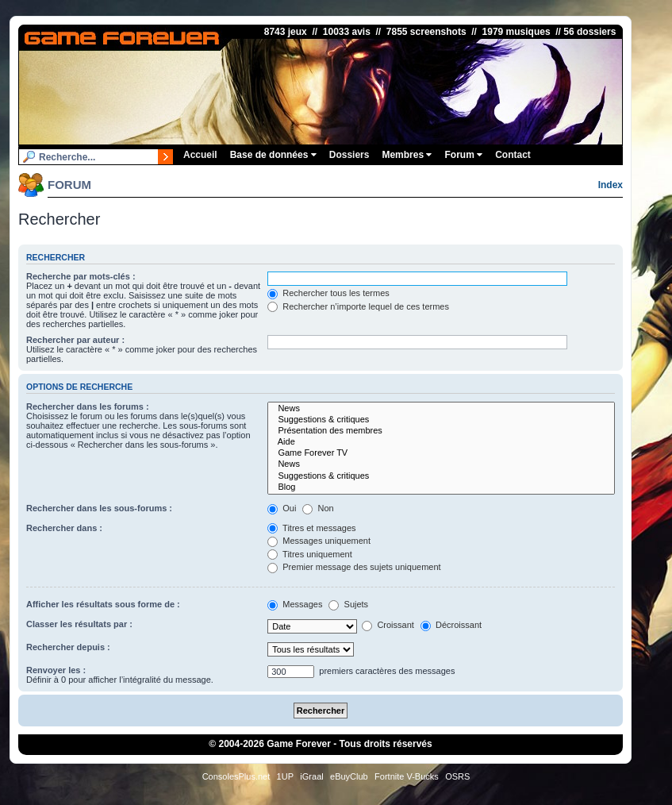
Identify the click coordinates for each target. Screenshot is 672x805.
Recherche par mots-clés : (81, 276)
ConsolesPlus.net (236, 776)
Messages (295, 604)
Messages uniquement (319, 541)
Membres (407, 155)
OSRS (457, 776)
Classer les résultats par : (79, 624)
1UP (285, 776)
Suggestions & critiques (441, 420)
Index (611, 185)
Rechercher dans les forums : (88, 406)
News (441, 409)
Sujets (348, 604)
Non (318, 508)
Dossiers (349, 155)
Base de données (273, 155)
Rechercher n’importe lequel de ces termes (358, 306)
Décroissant (451, 625)
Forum (463, 155)
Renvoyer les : (56, 670)
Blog (441, 487)
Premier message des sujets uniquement (354, 567)
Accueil (200, 155)
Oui (282, 508)
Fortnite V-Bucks (407, 776)
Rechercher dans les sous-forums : (99, 508)
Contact (513, 155)
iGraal (311, 776)
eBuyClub (349, 776)
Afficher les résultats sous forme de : (103, 604)
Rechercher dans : (64, 528)
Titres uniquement (310, 554)
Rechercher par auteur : (75, 340)
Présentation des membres (441, 431)
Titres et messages (311, 528)
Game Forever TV (441, 453)
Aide (441, 442)
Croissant (388, 625)
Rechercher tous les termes (328, 293)
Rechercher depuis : (68, 647)
